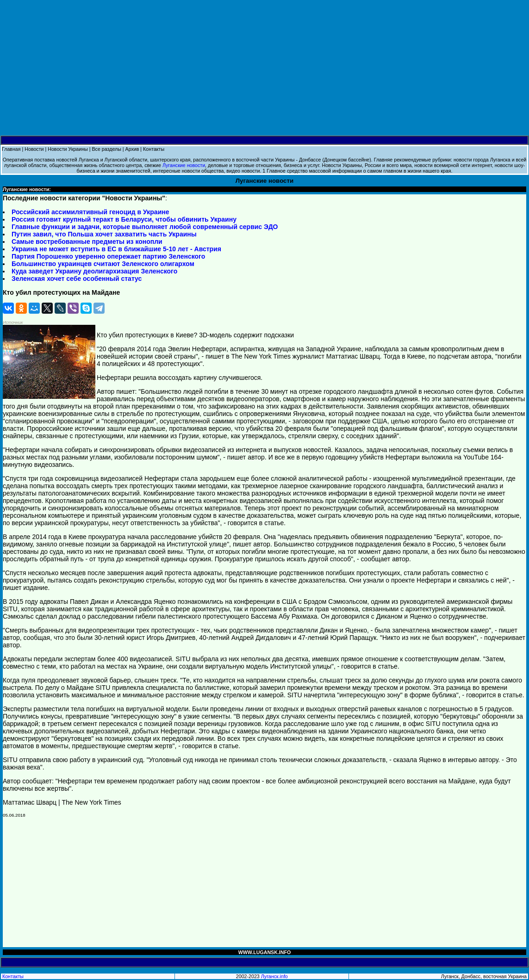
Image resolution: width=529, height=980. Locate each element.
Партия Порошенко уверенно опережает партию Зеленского (108, 256)
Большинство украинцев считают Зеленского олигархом (103, 264)
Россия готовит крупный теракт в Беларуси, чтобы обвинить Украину (124, 219)
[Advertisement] (264, 68)
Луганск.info (274, 976)
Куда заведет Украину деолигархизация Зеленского (94, 271)
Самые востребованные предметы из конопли (87, 242)
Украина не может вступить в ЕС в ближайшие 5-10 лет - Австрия (116, 249)
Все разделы (106, 149)
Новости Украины (68, 149)
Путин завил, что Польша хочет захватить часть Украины (104, 234)
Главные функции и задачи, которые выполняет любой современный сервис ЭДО (145, 227)
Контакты (154, 149)
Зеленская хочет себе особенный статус (77, 279)
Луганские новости (184, 165)
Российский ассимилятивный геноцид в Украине (90, 212)
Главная (11, 149)
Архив (132, 149)
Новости (34, 149)
